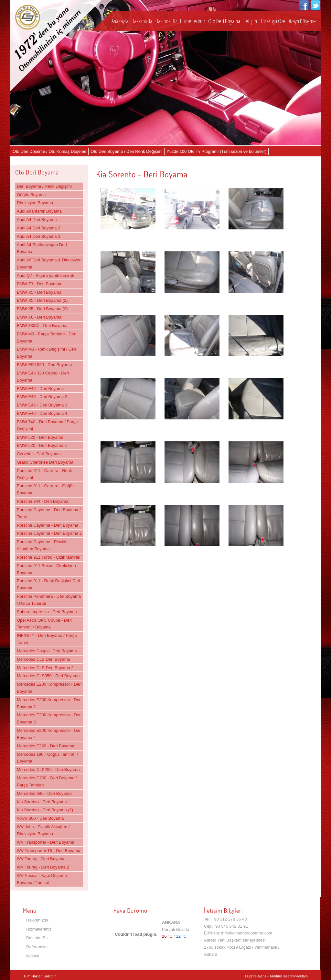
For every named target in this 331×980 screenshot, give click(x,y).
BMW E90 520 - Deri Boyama (44, 365)
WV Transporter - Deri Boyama (46, 842)
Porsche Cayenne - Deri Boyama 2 (49, 533)
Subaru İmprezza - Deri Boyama (47, 612)
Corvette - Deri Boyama (39, 454)
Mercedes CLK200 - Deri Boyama (48, 769)
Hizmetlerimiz (192, 21)
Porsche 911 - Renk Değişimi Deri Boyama (48, 584)
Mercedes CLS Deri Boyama (43, 659)
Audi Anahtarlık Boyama (39, 211)
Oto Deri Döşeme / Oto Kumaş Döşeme (49, 151)
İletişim (250, 21)
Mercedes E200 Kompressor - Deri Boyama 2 (49, 703)
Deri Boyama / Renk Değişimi (44, 186)
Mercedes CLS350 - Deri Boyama (48, 676)
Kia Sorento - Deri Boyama (42, 802)
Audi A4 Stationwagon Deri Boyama (42, 248)
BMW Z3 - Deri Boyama (39, 284)
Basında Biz (166, 21)
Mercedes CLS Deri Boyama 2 (45, 668)
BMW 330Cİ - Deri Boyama (42, 326)
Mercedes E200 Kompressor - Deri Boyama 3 (49, 718)
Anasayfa (120, 21)
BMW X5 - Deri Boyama (39, 292)
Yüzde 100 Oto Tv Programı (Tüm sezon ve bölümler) (216, 151)
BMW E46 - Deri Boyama (40, 389)
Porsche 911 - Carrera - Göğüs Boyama (46, 489)
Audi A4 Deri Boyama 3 (38, 236)
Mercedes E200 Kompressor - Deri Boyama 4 (49, 734)
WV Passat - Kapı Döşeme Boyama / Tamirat (42, 879)
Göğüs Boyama (31, 195)
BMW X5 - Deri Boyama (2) (42, 300)
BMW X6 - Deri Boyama (39, 317)
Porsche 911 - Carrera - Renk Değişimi (44, 474)
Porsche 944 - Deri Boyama (43, 501)
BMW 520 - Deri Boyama (40, 437)
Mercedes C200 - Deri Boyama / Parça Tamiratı (47, 781)
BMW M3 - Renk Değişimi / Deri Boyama (46, 353)
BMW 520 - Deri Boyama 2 (42, 445)
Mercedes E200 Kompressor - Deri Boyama (49, 688)
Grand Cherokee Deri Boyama (45, 462)
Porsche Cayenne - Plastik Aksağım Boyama (42, 545)
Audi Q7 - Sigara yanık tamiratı (46, 275)
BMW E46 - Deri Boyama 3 (42, 405)
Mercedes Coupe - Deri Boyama (47, 651)
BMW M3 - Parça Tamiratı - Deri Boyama (47, 337)
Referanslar (37, 947)
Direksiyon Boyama (35, 203)
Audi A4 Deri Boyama (37, 220)
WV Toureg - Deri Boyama (41, 859)
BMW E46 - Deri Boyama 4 (42, 413)
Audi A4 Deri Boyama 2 (38, 228)
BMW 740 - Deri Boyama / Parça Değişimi (47, 425)
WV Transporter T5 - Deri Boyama (48, 851)
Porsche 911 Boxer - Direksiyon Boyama (46, 569)
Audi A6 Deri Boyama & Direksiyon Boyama (49, 263)
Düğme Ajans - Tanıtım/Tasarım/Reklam (276, 976)
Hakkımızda (142, 21)
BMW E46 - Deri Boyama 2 (42, 397)
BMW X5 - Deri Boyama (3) (42, 309)
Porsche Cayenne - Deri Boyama (48, 525)
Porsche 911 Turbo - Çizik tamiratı (49, 557)
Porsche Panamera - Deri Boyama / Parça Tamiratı (49, 600)
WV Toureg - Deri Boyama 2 (43, 867)
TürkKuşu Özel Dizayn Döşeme (288, 21)
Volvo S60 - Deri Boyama (40, 818)
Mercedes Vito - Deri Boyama (44, 793)
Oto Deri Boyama (224, 21)
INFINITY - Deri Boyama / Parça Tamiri (47, 639)
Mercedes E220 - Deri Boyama (46, 746)
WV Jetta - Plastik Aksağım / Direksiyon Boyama (43, 830)
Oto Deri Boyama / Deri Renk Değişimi (126, 151)
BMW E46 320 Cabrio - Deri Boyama (43, 377)
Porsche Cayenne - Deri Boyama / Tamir (49, 513)
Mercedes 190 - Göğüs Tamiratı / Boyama (47, 758)
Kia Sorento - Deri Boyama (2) (45, 810)
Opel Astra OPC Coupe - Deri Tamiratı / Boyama (44, 624)
